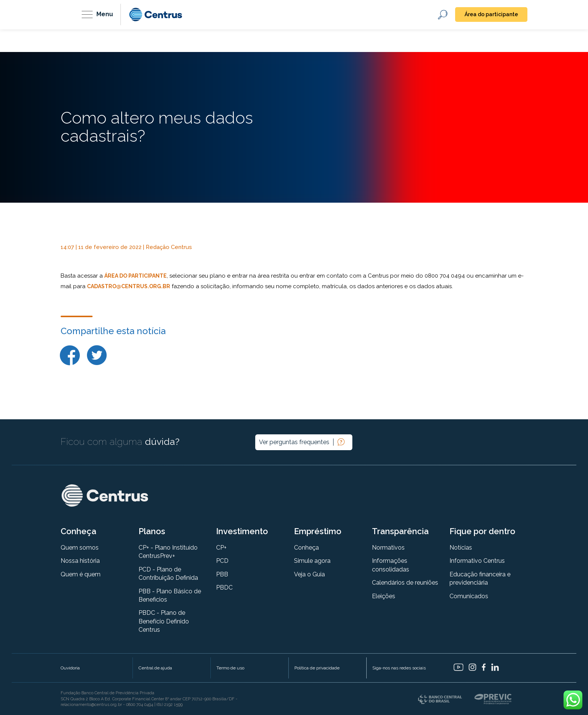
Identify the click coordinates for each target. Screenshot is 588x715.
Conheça (306, 548)
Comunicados (469, 596)
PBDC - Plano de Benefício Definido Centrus (164, 621)
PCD (222, 561)
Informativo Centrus (477, 561)
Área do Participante (136, 276)
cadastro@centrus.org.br (129, 286)
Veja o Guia (309, 574)
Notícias (461, 548)
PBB (222, 574)
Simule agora (312, 561)
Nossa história (80, 561)
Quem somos (80, 548)
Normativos (388, 548)
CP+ (221, 548)
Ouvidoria (70, 668)
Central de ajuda (155, 668)
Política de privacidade (317, 668)
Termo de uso (230, 668)
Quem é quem (81, 574)
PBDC (224, 587)
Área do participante (491, 14)
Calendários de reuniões (405, 583)
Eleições (384, 596)
